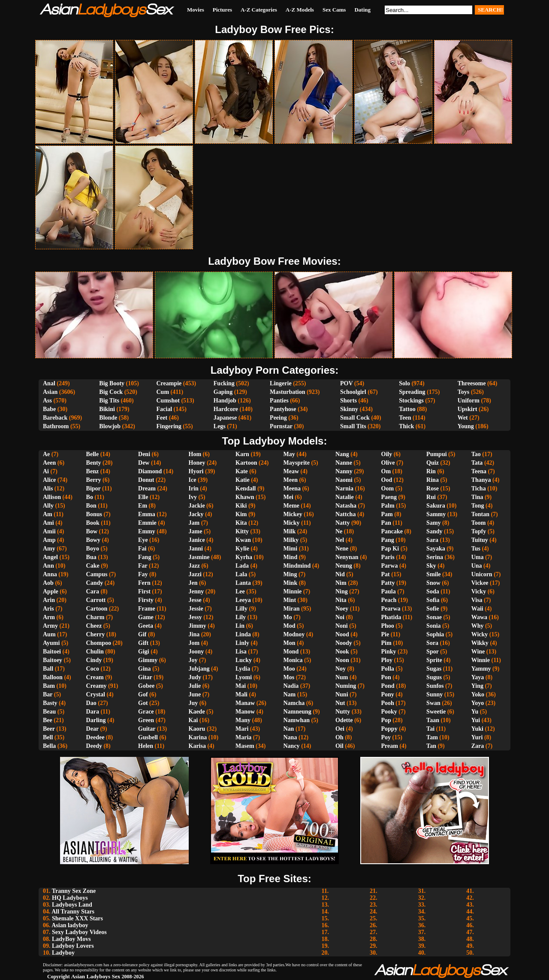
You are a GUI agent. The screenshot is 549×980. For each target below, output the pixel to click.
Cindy (94, 660)
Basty (50, 703)
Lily (241, 617)
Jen (193, 583)
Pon (386, 677)
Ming (290, 574)
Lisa (241, 652)
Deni (144, 454)
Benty (94, 463)
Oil (339, 746)
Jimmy (198, 626)
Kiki (241, 506)
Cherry (96, 634)
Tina (477, 497)
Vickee (480, 583)
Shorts (348, 401)
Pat (386, 574)
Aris (48, 609)
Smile (433, 574)
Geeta (146, 626)
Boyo (93, 549)
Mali (241, 694)
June (195, 694)
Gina (145, 669)
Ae (46, 454)
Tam (432, 737)
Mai (241, 686)
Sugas (434, 669)
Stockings (411, 401)
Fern (144, 583)
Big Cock (111, 392)
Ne (339, 531)
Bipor (94, 488)
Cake (93, 566)
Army (50, 626)
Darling (96, 720)
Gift (143, 643)
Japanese (225, 418)
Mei (288, 497)
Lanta (243, 583)
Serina (435, 557)
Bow (92, 531)
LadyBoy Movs (71, 939)
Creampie (169, 383)
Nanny (344, 471)
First (144, 591)
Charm (95, 617)
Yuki (477, 729)
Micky (292, 523)
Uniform (469, 401)
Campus (97, 574)
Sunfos (435, 686)
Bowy (93, 540)
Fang (145, 557)
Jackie (197, 506)
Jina (194, 634)
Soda (433, 591)
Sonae (434, 617)
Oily (387, 454)
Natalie (345, 497)
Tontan (480, 514)
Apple (51, 591)
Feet (162, 418)
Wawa (479, 617)
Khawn (245, 497)
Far (143, 566)
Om (386, 471)
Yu (475, 712)
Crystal (96, 694)
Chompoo (99, 643)
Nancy (292, 746)
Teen (405, 418)
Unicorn (482, 574)
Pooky (389, 712)
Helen (146, 746)
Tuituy (480, 540)
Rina (433, 480)
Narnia (344, 488)
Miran (292, 609)
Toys (464, 392)
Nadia (291, 686)
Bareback (55, 418)
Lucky (244, 660)
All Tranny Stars (73, 912)
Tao (476, 454)
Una (477, 566)
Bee (48, 720)
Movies (196, 10)
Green (146, 720)
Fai (142, 549)
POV (346, 383)
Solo (404, 383)
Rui (431, 497)
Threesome (472, 383)
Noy (341, 669)
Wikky (480, 643)
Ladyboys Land (72, 905)
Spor (433, 652)
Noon (342, 660)
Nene (342, 549)
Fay (143, 574)
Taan (433, 720)
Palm (388, 506)
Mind (291, 557)
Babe (49, 409)
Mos (289, 677)
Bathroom (56, 426)
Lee (240, 591)
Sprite (434, 660)
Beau (49, 712)
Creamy (97, 686)
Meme (291, 506)
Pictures (222, 10)
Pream (390, 746)
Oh (339, 737)
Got (143, 703)
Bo (90, 497)
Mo (288, 617)
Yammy (481, 669)
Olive (388, 463)
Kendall (246, 488)
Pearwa (391, 609)
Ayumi (51, 643)
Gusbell (148, 737)
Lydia (243, 669)
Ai (46, 471)
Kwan (243, 540)
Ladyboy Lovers (73, 946)
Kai (193, 720)
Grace (146, 712)
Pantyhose (283, 409)
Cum (163, 392)
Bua (91, 557)
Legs (220, 426)
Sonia (433, 626)
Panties (279, 401)
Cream (95, 677)
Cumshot (168, 401)
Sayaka (436, 549)
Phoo (388, 626)
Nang (342, 454)
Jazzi (195, 574)
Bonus (94, 514)
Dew (144, 463)
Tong (478, 506)
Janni (196, 549)
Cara (93, 591)
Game (146, 617)
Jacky (196, 514)
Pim (386, 643)
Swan (433, 703)
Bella (49, 746)
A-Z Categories (259, 10)
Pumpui (436, 454)
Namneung (297, 712)
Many (243, 720)
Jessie (196, 609)
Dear (92, 729)
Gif (142, 634)
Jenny (196, 591)
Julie (195, 686)
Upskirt (468, 409)
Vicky (479, 591)
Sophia (435, 634)
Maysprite (297, 463)
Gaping (223, 392)
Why (478, 626)
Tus (476, 549)
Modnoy (294, 634)
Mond (291, 652)
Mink (291, 583)
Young (466, 426)
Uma (478, 557)
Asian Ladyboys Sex (96, 976)
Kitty (242, 531)
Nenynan (347, 557)
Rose (433, 488)
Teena (479, 471)
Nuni (342, 694)
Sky (431, 566)
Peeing (278, 418)
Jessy (195, 617)
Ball (48, 669)
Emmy (147, 531)
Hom (195, 454)
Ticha (479, 488)
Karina (198, 737)
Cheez (94, 626)
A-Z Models (300, 10)
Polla (388, 669)
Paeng (389, 497)
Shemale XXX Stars (77, 918)
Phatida (391, 617)
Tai (430, 729)
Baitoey (53, 660)
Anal (49, 383)
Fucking (224, 383)
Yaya (478, 677)
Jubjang (199, 669)
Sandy (434, 531)
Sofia (433, 600)
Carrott (96, 600)
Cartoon (97, 609)
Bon (91, 506)
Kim (241, 514)
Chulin (95, 652)
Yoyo (478, 703)
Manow (245, 712)
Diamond (150, 471)
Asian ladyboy (70, 925)
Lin (240, 626)
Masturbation (287, 392)
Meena (292, 488)
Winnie (481, 660)
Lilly (241, 609)
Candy (95, 583)
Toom (479, 523)
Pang (388, 540)
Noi (340, 617)
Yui (476, 720)
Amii (49, 531)
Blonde (108, 418)
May (289, 454)
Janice (197, 540)
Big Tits (109, 401)
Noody (344, 643)
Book (93, 523)
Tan (431, 746)
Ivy (193, 497)
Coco (93, 669)
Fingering (169, 426)
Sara (432, 540)
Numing (346, 686)
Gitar (145, 677)
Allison (52, 497)
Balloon (53, 677)
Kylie (242, 549)
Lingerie (281, 383)
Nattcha (345, 514)
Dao (91, 703)
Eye (143, 540)
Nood (342, 634)
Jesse (195, 600)
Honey (197, 463)
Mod (290, 626)
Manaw (245, 703)
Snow (433, 583)
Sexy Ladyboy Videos (79, 932)
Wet (463, 418)
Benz (93, 471)
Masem (245, 746)
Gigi (144, 652)
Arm (49, 617)
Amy (49, 549)
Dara (93, 712)
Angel (50, 557)
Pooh (388, 703)
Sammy (436, 514)
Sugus (434, 677)
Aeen (49, 463)
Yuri (477, 737)
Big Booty (112, 383)
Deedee (95, 737)
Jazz (194, 566)
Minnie (293, 591)
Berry (94, 480)
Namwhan (297, 720)
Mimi (291, 549)
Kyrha (244, 557)
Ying (477, 686)
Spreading (412, 392)
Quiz (433, 463)
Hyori (196, 471)
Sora (432, 643)
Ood (387, 480)
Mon (290, 643)
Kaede (197, 712)
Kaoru (197, 729)
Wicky (480, 634)
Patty (388, 583)
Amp (49, 540)
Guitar (147, 729)
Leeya (243, 600)
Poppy (389, 729)
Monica (293, 660)
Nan (289, 729)
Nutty (343, 712)
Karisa (197, 746)
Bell (48, 737)
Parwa (390, 566)
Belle (93, 454)
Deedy (94, 746)
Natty (342, 523)
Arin (49, 600)
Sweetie (436, 712)
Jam (194, 523)
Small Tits (353, 426)
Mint (290, 600)
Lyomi (244, 677)
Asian (50, 392)
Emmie (147, 523)
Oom (388, 488)
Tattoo (407, 409)
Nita (341, 600)
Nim (341, 583)
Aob (48, 583)
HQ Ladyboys (70, 898)
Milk (290, 531)
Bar (48, 694)
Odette (344, 720)
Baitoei (52, 652)
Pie (385, 634)
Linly (242, 643)
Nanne (344, 463)
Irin (194, 488)
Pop (386, 720)
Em (143, 506)
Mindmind (297, 566)
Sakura (436, 506)
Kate (242, 471)
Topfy (479, 531)
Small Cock (355, 418)
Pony (388, 694)
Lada (242, 566)
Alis (48, 488)
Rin (431, 471)
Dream (147, 488)
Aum (49, 634)
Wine (478, 652)
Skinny (349, 409)
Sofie (433, 609)
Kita (241, 523)
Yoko (478, 694)
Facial (164, 409)
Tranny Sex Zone (74, 891)
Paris (388, 557)
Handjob (225, 401)
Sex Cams (334, 10)
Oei (340, 729)
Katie (243, 480)
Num (342, 677)
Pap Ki (390, 549)
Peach (389, 600)
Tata (477, 463)
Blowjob (110, 426)
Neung (344, 566)
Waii (477, 609)
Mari (242, 729)
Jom (194, 643)
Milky (291, 540)
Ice (193, 480)
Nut (340, 703)
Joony (196, 652)
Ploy (387, 660)
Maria (243, 737)
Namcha (294, 703)
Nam (290, 694)
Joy (193, 660)
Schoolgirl (353, 392)
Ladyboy (63, 953)
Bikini (107, 409)
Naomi (344, 480)
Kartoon (246, 463)
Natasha (346, 506)
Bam (49, 686)
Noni (342, 626)
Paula (389, 591)
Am (48, 514)
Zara (478, 746)
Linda (243, 634)
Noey (342, 609)
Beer (49, 729)
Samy (433, 523)
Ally (48, 506)
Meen (291, 480)
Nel (340, 540)
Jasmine (199, 557)
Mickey (293, 514)
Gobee (146, 686)
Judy (195, 677)
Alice (49, 480)
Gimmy (148, 660)
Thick (406, 426)
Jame (196, 531)
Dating (362, 10)
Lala (241, 574)
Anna (50, 574)
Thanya (481, 480)
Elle (143, 497)
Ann (48, 566)
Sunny (434, 694)
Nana (290, 737)
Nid (340, 574)
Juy (193, 703)
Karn (242, 454)
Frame (147, 609)
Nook (342, 652)
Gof (143, 694)
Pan (386, 523)
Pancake (392, 531)
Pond (388, 686)
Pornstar (281, 426)
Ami (48, 523)
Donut (146, 480)
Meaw (291, 471)
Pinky (389, 652)
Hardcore (226, 409)
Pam (387, 514)
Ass (47, 401)
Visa (477, 600)
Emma (147, 514)
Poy (386, 737)
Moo (289, 669)
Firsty (146, 600)
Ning (342, 591)
